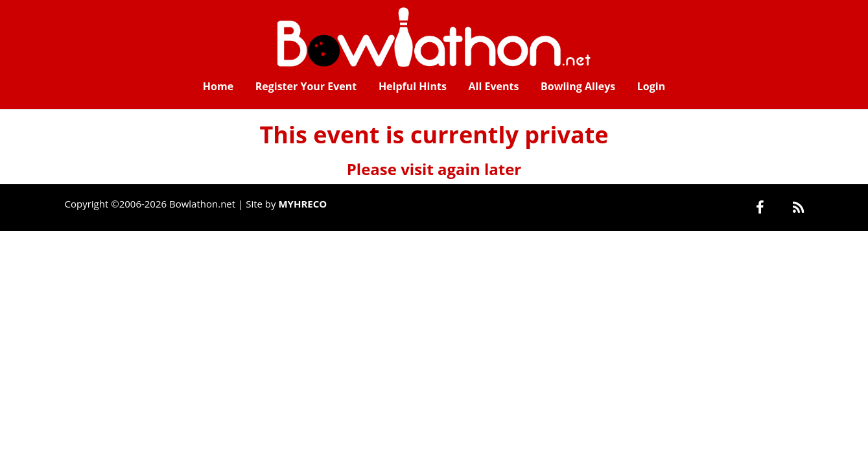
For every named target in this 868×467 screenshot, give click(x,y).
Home (218, 86)
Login (651, 86)
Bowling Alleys (578, 86)
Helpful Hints (413, 86)
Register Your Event (306, 86)
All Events (494, 86)
